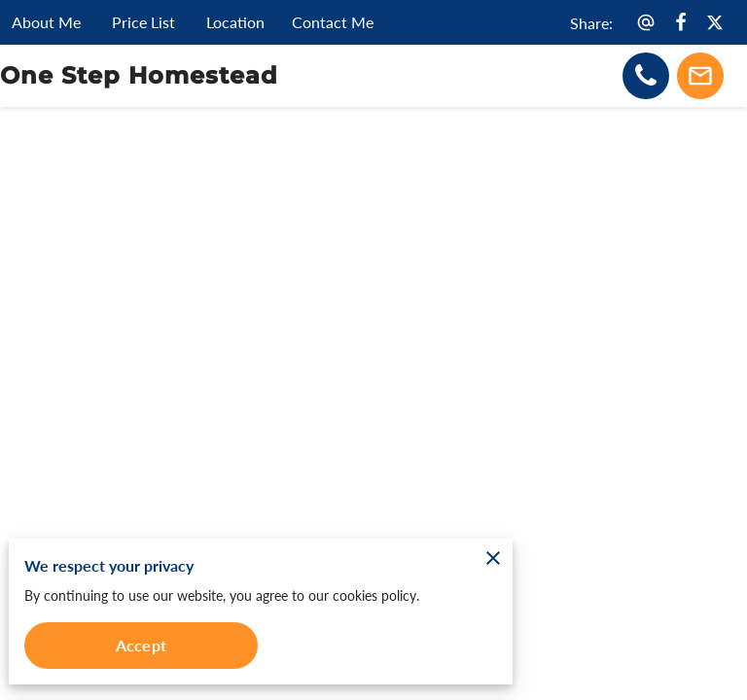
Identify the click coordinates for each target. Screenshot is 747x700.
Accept (141, 645)
